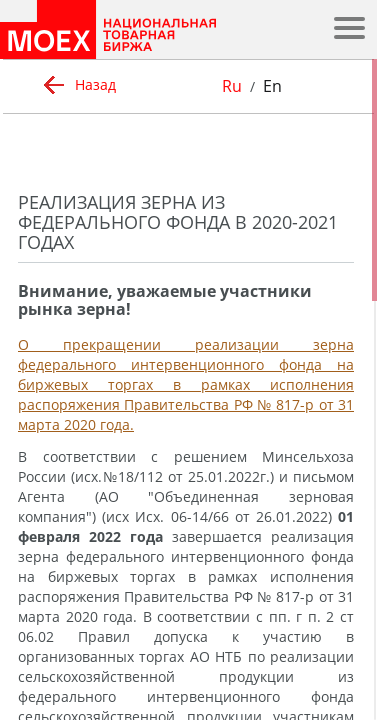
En (272, 86)
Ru (232, 86)
